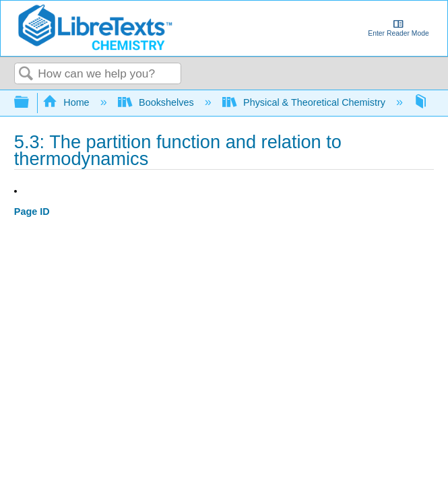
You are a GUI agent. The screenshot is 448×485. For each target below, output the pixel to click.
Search (26, 74)
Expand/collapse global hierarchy (30, 103)
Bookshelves (157, 102)
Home (67, 102)
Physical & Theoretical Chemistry (305, 102)
